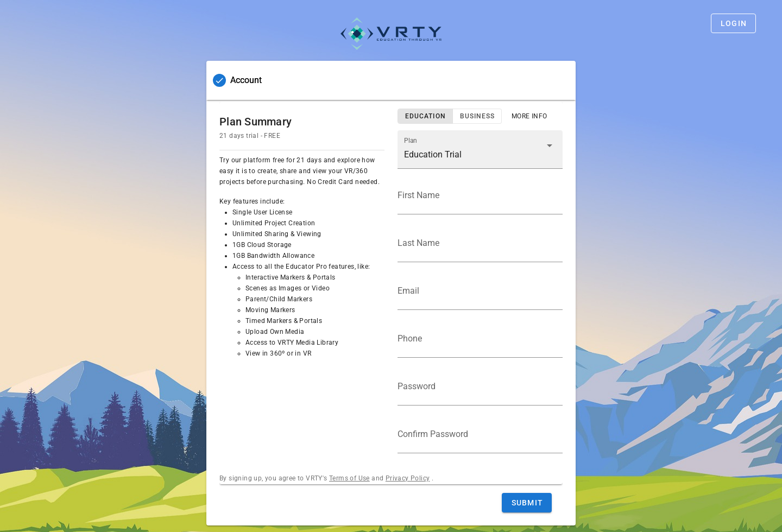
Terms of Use (349, 478)
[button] (480, 149)
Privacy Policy (408, 478)
